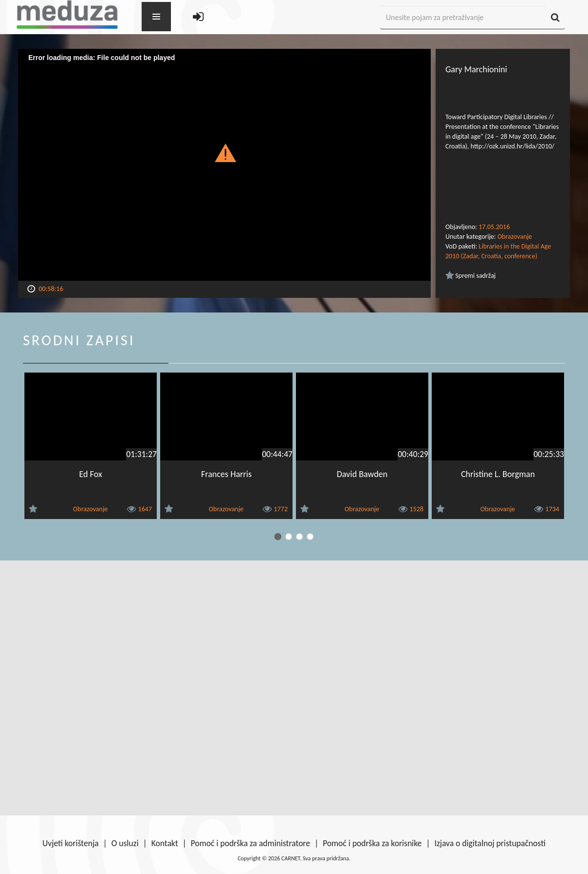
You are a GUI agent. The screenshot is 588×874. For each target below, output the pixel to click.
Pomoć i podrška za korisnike (372, 843)
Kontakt (165, 843)
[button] (224, 152)
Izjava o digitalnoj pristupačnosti (490, 843)
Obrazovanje (514, 237)
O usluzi (125, 843)
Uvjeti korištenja (71, 843)
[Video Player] (224, 165)
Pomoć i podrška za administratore (251, 843)
